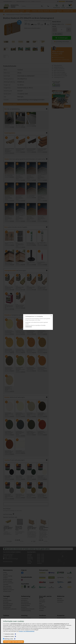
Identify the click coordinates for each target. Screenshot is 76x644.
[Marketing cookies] (4, 639)
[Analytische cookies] (4, 636)
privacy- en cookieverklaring (27, 631)
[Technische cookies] (4, 634)
